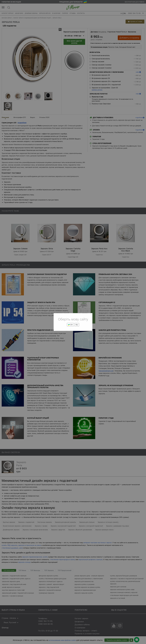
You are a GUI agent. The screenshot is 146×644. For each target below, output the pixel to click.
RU (77, 325)
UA (70, 325)
